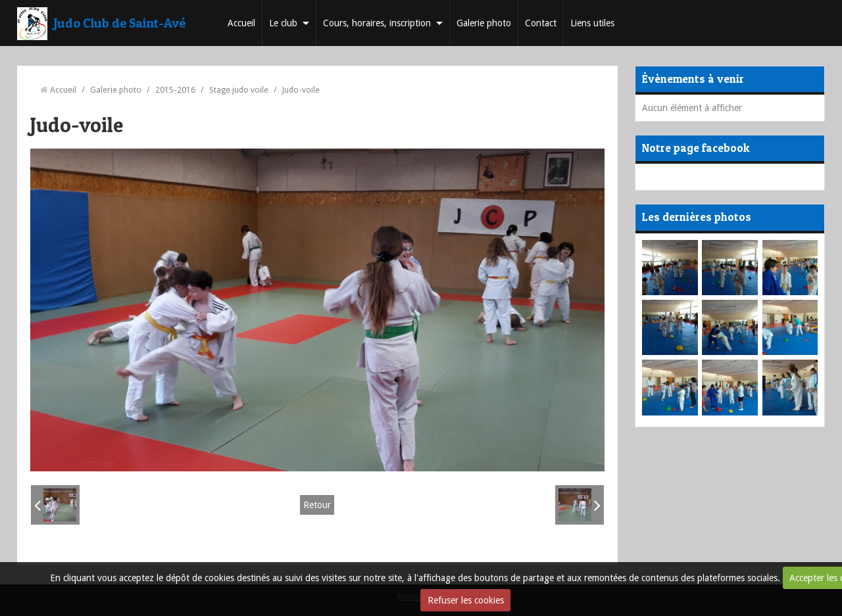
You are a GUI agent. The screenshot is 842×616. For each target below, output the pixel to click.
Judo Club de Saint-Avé (120, 23)
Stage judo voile (239, 90)
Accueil (241, 23)
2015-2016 (175, 90)
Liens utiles (592, 23)
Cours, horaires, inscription (377, 23)
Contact (541, 23)
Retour (317, 505)
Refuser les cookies (466, 600)
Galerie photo (484, 23)
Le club (283, 23)
